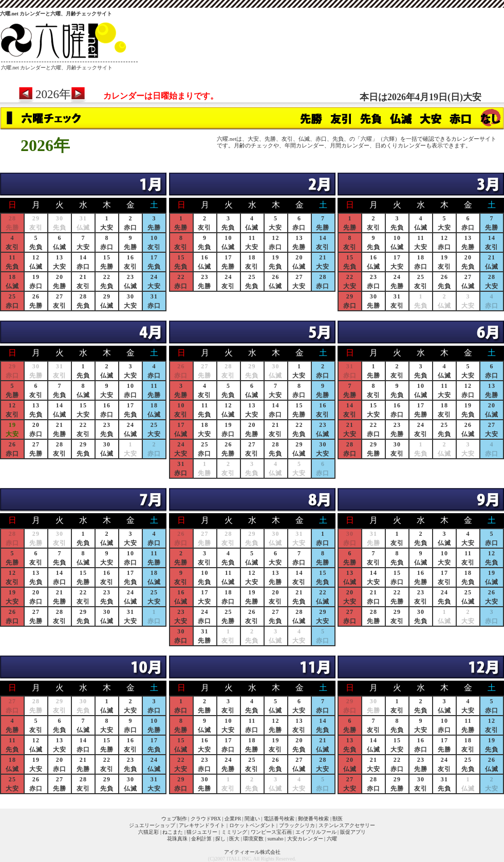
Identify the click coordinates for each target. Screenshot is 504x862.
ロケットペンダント (252, 825)
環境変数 (253, 839)
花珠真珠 (177, 839)
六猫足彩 (148, 832)
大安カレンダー (305, 839)
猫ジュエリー (202, 832)
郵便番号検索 (313, 819)
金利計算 (201, 839)
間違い (252, 819)
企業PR (233, 819)
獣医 (338, 819)
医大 (234, 839)
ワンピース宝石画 (271, 832)
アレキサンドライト (202, 825)
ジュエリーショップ (152, 825)
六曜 (332, 839)
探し (220, 839)
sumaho (275, 839)
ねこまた (173, 832)
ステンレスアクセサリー (347, 825)
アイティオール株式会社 (252, 852)
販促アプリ (353, 832)
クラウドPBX (206, 819)
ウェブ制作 (174, 819)
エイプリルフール (316, 832)
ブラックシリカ (297, 825)
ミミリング (234, 832)
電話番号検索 (279, 819)
